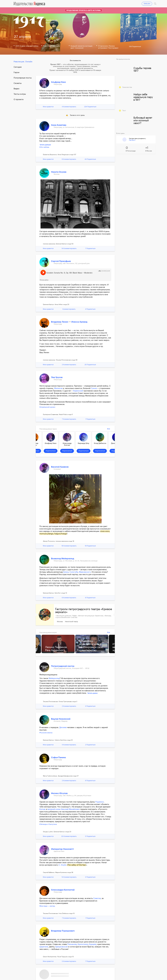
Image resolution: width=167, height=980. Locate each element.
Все (109, 429)
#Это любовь (44, 147)
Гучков (94, 388)
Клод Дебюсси (100, 443)
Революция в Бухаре (51, 46)
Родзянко (100, 802)
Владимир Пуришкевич (63, 931)
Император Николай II (62, 849)
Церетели (44, 947)
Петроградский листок (63, 666)
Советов (97, 898)
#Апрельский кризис (47, 407)
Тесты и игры (20, 94)
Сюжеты (18, 83)
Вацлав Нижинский (61, 719)
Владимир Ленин (60, 322)
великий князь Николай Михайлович (64, 809)
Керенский (78, 391)
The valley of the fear (77, 865)
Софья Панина (58, 757)
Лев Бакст (132, 140)
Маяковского (85, 572)
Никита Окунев (59, 172)
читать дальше (45, 145)
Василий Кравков (60, 467)
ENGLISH (147, 4)
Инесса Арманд (79, 322)
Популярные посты (23, 78)
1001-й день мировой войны (27, 46)
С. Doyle (62, 865)
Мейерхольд (54, 678)
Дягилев (63, 728)
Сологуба (74, 572)
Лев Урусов (57, 377)
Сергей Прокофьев (61, 261)
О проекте (19, 99)
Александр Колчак (67, 444)
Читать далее (92, 693)
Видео (17, 89)
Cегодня (18, 67)
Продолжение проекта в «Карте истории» (84, 10)
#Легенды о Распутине (48, 824)
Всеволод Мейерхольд (63, 559)
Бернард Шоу (83, 443)
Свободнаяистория (51, 21)
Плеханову (72, 944)
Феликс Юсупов (59, 793)
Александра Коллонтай (63, 890)
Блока (66, 572)
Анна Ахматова (59, 125)
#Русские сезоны (46, 733)
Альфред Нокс (59, 82)
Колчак (42, 809)
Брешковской (61, 947)
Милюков (58, 388)
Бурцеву (93, 944)
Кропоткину (83, 944)
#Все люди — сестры (47, 906)
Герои (16, 72)
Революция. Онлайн (23, 62)
